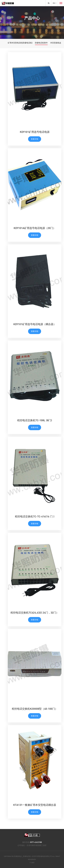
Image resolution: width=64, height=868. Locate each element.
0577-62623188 (36, 842)
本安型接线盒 (56, 43)
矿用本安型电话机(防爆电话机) (20, 43)
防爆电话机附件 (41, 43)
